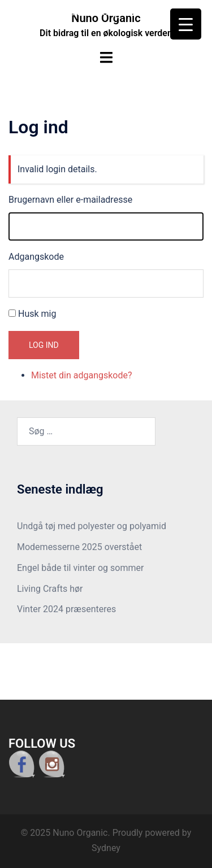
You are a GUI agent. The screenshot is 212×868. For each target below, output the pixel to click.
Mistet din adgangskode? (82, 375)
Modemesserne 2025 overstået (79, 547)
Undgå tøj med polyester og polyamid (92, 526)
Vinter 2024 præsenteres (66, 609)
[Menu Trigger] (186, 24)
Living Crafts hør (50, 589)
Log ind (44, 345)
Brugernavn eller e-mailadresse (70, 200)
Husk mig (37, 314)
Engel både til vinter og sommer (80, 568)
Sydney (106, 848)
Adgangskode (36, 257)
